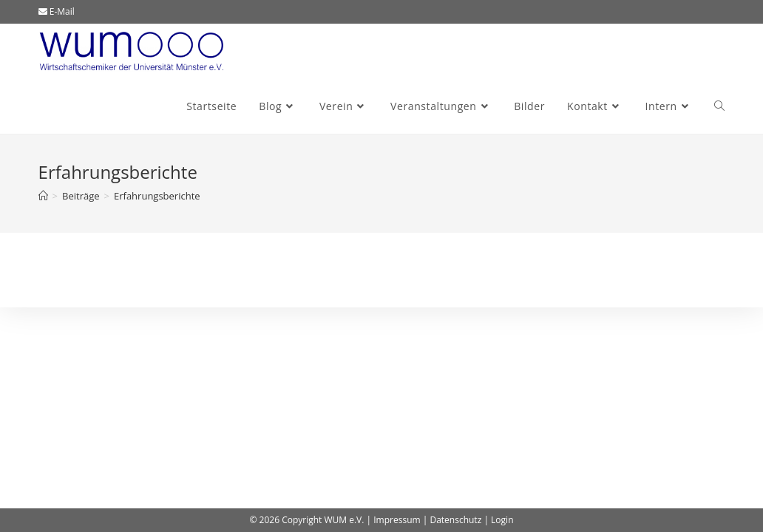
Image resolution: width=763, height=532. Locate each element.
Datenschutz (455, 520)
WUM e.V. (344, 520)
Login (502, 520)
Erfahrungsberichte (157, 196)
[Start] (43, 196)
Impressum (397, 520)
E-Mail (57, 11)
